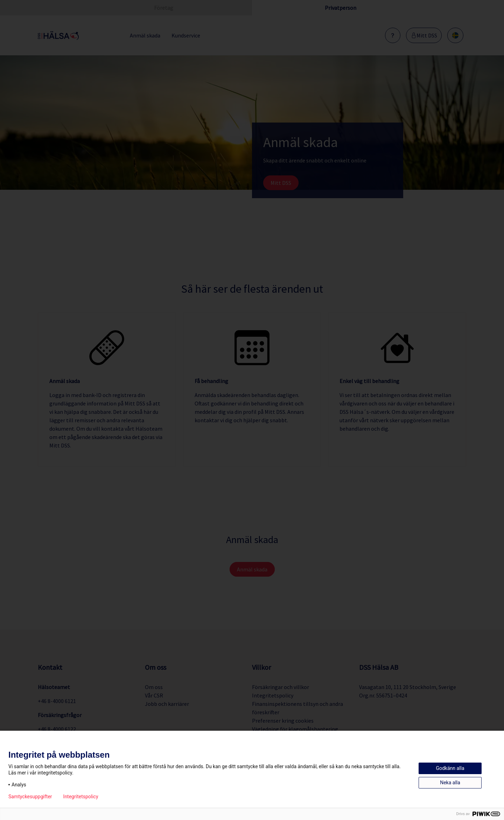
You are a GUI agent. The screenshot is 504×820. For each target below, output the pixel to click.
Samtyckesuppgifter (30, 797)
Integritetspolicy (81, 797)
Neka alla (450, 783)
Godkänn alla (450, 768)
